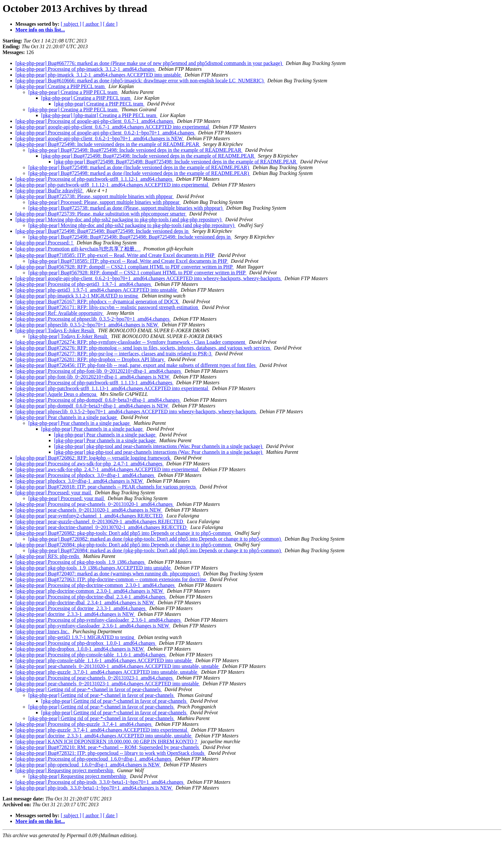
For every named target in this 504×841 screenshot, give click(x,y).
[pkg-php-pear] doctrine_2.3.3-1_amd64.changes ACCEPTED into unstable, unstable (104, 736)
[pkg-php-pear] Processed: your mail (54, 493)
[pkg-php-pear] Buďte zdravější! (50, 191)
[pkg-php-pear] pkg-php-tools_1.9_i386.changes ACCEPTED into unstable (94, 568)
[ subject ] (71, 24)
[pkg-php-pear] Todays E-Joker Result (55, 330)
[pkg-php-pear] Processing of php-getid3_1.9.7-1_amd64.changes (84, 284)
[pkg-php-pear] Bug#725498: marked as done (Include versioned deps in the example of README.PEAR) (139, 167)
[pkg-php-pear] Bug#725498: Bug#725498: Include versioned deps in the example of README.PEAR (135, 150)
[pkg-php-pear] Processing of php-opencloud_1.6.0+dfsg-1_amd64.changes (94, 759)
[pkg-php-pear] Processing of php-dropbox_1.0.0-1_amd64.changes (86, 643)
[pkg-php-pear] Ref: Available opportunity (60, 313)
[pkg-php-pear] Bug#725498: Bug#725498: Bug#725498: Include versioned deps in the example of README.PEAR (176, 162)
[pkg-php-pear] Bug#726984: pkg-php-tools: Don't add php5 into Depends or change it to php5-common (124, 545)
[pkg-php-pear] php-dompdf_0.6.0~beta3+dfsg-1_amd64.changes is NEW (92, 406)
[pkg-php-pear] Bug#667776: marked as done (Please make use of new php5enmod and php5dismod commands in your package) (149, 63)
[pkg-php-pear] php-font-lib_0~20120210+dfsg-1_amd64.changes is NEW (93, 377)
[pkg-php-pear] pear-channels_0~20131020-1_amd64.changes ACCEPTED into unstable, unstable (118, 666)
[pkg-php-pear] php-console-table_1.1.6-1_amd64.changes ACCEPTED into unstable (104, 660)
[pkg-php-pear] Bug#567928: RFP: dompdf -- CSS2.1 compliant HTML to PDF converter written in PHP (125, 267)
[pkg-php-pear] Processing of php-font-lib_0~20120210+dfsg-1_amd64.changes (99, 371)
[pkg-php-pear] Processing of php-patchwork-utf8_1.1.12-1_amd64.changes (94, 179)
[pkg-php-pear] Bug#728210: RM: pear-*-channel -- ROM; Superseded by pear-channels (108, 747)
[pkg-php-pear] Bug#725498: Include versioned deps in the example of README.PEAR (108, 144)
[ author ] (92, 24)
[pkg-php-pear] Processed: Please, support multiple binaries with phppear (104, 202)
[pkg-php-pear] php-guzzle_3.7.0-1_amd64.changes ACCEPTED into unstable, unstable (107, 672)
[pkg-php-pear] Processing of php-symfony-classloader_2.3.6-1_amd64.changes (99, 620)
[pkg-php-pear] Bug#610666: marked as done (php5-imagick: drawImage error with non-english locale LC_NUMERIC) (140, 81)
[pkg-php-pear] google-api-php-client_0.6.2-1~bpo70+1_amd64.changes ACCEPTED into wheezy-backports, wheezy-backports (149, 278)
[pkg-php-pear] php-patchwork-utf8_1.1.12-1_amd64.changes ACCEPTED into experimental (112, 185)
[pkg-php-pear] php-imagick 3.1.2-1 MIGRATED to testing (77, 296)
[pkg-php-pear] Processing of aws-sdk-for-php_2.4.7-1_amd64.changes (90, 464)
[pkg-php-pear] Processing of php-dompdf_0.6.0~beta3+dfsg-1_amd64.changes (98, 400)
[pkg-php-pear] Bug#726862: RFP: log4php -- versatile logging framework (93, 458)
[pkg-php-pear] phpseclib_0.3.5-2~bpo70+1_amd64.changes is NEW (87, 325)
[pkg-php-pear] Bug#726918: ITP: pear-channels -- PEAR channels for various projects (106, 487)
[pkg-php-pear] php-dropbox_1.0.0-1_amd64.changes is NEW (80, 649)
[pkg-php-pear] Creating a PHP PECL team (61, 86)
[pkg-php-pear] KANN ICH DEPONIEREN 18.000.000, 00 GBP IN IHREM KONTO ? (107, 741)
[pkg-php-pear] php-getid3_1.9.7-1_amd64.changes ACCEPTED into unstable (97, 290)
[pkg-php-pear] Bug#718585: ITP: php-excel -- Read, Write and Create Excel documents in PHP (115, 255)
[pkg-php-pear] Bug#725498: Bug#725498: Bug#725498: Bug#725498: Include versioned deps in (130, 237)
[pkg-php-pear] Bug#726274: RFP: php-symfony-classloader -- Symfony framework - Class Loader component (131, 342)
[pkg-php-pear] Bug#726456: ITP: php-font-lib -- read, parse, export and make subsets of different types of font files (136, 365)
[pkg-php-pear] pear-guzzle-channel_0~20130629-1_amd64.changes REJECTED (100, 521)
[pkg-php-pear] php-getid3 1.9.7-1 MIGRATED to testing (75, 637)
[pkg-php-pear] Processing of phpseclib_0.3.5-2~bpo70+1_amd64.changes (93, 319)
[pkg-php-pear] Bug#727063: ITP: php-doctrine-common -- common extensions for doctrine (111, 579)
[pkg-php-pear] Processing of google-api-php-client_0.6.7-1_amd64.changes (95, 121)
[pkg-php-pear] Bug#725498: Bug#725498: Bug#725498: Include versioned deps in (103, 231)
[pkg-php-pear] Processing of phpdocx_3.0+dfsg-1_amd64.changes (85, 475)
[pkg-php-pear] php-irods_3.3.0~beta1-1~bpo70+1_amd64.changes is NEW (94, 788)
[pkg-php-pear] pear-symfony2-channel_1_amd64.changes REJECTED (90, 516)
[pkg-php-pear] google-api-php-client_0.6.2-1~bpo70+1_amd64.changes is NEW (100, 138)
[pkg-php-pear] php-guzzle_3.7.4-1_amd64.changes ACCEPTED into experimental (102, 730)
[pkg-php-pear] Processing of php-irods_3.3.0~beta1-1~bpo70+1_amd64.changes (100, 782)
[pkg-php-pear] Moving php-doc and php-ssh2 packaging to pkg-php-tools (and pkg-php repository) (119, 219)
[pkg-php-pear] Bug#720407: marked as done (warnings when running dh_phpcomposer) (108, 574)
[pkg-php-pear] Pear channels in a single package (67, 417)
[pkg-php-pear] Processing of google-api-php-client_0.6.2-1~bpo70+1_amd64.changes (105, 133)
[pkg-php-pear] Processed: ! (45, 243)
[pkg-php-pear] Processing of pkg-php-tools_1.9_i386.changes (81, 562)
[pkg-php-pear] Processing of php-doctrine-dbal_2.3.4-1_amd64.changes (91, 597)
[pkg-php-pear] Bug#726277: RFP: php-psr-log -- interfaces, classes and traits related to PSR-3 (114, 354)
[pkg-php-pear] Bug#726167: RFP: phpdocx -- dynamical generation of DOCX (98, 302)
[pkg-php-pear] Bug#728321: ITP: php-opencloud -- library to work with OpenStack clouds (110, 753)
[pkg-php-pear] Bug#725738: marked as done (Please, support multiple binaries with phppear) (126, 208)
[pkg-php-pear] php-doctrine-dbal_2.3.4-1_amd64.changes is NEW (85, 603)
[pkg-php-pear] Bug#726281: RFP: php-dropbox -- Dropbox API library (90, 359)
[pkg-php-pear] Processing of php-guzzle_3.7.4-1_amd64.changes (84, 724)
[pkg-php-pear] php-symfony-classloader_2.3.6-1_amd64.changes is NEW (93, 626)
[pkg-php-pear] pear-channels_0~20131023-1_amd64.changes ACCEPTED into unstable (108, 684)
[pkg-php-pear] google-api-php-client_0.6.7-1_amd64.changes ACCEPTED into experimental (113, 127)
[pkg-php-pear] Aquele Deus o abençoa (56, 394)
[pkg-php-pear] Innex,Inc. (43, 631)
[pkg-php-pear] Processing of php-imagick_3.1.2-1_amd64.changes (86, 69)
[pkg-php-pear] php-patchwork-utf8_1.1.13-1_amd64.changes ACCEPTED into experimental (112, 388)
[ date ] (110, 24)
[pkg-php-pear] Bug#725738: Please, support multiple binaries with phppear (95, 196)
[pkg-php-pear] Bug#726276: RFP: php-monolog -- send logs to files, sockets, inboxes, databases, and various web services (143, 348)
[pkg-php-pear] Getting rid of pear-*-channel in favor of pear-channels (89, 689)
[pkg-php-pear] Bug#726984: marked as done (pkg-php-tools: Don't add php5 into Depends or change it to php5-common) (155, 550)
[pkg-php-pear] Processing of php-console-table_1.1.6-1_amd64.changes (91, 655)
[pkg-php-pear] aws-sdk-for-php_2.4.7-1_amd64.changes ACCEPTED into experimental (108, 469)
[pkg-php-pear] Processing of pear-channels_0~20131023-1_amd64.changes (95, 678)
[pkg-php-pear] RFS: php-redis (48, 556)
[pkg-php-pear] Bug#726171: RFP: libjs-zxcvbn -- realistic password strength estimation (107, 307)
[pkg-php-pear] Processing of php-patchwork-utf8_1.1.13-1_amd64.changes (94, 383)
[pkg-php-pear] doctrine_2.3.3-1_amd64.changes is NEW (75, 614)
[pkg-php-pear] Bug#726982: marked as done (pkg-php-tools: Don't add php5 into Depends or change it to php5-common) (155, 539)
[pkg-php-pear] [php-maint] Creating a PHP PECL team (99, 115)
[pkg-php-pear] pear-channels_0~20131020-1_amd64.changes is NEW (89, 510)
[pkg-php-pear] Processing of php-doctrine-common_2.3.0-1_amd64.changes (96, 585)
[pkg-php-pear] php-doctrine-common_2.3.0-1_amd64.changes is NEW (90, 591)
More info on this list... (40, 30)
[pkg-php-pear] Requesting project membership (65, 770)
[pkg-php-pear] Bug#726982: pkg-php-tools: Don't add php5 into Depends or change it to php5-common (124, 533)
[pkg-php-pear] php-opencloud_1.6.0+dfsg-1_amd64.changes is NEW (88, 765)
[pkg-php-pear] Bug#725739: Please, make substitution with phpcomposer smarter (101, 214)
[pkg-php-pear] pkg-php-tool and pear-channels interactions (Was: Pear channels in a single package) (159, 446)
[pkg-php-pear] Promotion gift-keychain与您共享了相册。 (78, 249)
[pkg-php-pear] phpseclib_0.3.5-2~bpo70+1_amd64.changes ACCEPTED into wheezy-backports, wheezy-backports (136, 411)
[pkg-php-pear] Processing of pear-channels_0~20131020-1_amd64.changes (95, 504)
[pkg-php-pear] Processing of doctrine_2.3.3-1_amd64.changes (81, 608)
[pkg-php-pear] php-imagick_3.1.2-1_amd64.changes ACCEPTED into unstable (99, 75)
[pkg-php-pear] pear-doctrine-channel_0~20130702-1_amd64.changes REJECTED (102, 527)
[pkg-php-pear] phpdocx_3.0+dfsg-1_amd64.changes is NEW (80, 481)
